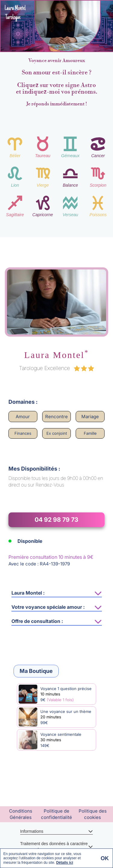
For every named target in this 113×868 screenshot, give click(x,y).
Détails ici (64, 863)
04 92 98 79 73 (56, 520)
